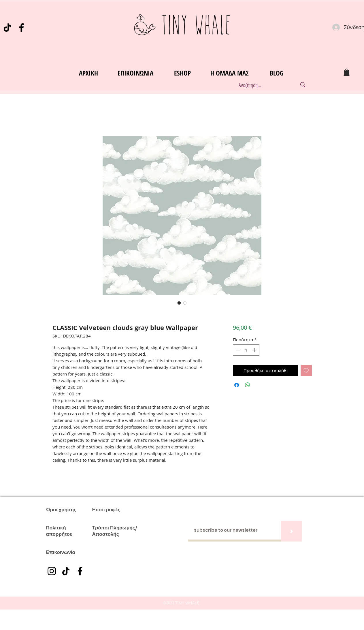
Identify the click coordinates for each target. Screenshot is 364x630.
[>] (291, 531)
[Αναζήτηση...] (262, 85)
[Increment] (255, 350)
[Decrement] (238, 350)
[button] (347, 72)
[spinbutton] (246, 350)
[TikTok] (7, 28)
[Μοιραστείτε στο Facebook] (237, 385)
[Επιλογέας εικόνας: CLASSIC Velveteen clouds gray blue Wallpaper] (179, 303)
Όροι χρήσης (61, 510)
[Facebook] (21, 28)
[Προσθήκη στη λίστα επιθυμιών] (306, 370)
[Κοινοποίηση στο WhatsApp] (248, 385)
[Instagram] (52, 571)
